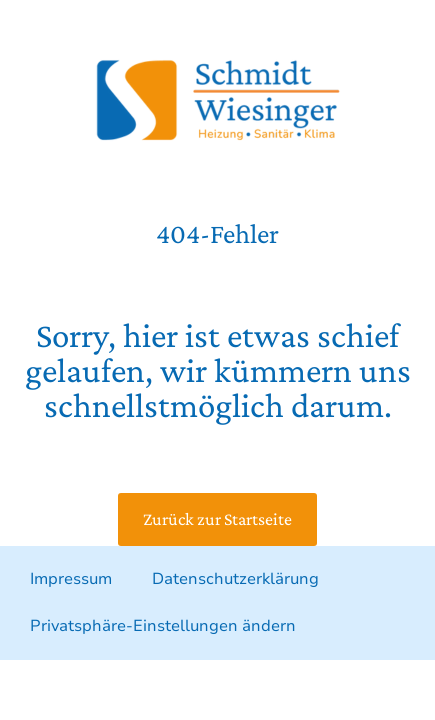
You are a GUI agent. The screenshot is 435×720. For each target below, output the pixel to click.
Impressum (71, 579)
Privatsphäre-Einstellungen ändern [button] (163, 626)
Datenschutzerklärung (235, 579)
